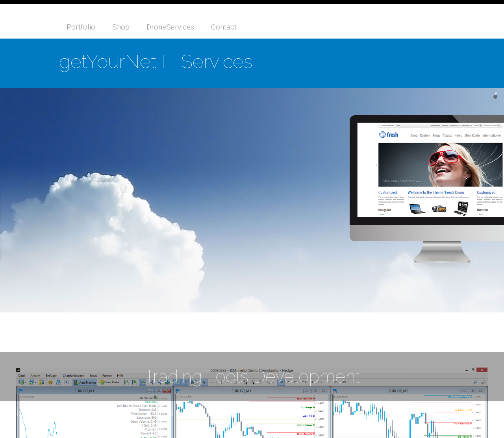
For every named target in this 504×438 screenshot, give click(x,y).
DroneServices (170, 27)
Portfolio (81, 27)
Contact (224, 27)
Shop (121, 27)
